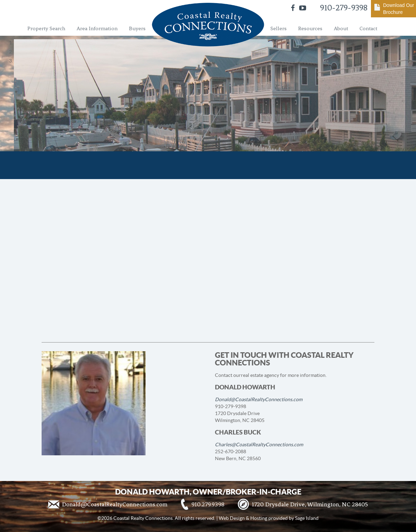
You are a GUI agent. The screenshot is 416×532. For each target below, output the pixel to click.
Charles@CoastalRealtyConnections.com (259, 445)
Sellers (279, 28)
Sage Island (307, 518)
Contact (368, 28)
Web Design (232, 518)
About (341, 28)
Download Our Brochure (399, 9)
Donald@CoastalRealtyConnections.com (259, 399)
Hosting (259, 518)
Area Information (97, 28)
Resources (310, 28)
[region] (208, 52)
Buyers (137, 28)
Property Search (46, 28)
